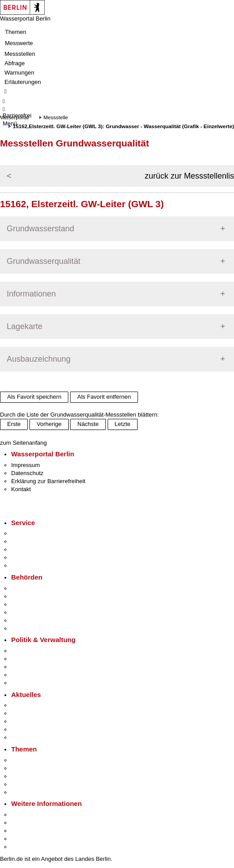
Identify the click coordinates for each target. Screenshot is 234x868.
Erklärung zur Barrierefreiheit (48, 481)
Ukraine (21, 729)
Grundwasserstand (40, 229)
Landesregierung (33, 651)
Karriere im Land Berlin (41, 659)
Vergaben (24, 683)
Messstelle (56, 117)
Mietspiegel (26, 784)
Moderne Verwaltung (38, 776)
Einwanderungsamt (36, 628)
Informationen (31, 294)
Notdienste (25, 557)
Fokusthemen (29, 760)
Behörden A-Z (29, 588)
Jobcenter (24, 620)
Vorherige (49, 424)
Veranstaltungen (32, 721)
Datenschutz (27, 473)
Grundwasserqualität (44, 261)
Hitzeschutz (26, 737)
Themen (16, 32)
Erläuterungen (23, 82)
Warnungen (19, 73)
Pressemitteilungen (36, 705)
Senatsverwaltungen (38, 596)
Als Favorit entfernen (104, 397)
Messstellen (20, 54)
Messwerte (19, 43)
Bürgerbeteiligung (34, 667)
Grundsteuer (27, 792)
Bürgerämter (27, 612)
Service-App (27, 533)
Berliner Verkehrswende (42, 768)
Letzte (123, 424)
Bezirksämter (28, 604)
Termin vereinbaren (36, 541)
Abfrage (15, 63)
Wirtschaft (24, 831)
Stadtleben (25, 839)
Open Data (25, 675)
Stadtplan (23, 847)
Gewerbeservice (32, 565)
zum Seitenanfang (23, 443)
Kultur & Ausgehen (35, 815)
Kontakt (21, 489)
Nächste (88, 424)
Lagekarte (25, 326)
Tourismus (24, 823)
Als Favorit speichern (34, 397)
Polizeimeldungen (34, 713)
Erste (14, 424)
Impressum (25, 465)
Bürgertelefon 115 (34, 549)
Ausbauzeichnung (39, 359)
